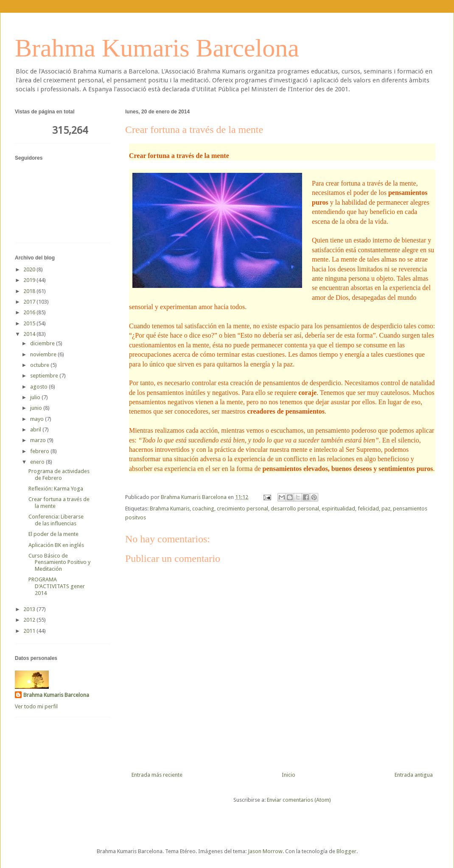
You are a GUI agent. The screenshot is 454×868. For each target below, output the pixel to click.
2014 (30, 334)
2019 (30, 280)
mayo (38, 419)
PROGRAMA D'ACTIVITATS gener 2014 (57, 586)
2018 (30, 291)
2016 (30, 312)
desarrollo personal (295, 509)
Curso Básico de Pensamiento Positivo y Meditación (59, 562)
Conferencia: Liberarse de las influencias (56, 520)
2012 (30, 620)
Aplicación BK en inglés (56, 545)
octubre (40, 365)
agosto (39, 387)
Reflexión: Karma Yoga (56, 489)
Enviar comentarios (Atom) (299, 800)
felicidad (368, 509)
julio (36, 397)
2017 (30, 302)
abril (36, 430)
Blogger (346, 851)
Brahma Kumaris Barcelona (157, 48)
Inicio (289, 775)
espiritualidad (338, 509)
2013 (30, 609)
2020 (30, 269)
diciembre (43, 343)
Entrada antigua (414, 775)
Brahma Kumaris (170, 509)
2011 (30, 631)
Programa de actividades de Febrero (59, 475)
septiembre (45, 376)
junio (37, 408)
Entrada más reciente (157, 775)
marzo (39, 440)
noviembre (44, 354)
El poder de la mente (53, 534)
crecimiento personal (242, 509)
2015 (30, 323)
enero (38, 462)
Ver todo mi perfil (36, 706)
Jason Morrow (265, 851)
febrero (40, 451)
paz (386, 509)
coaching (203, 509)
